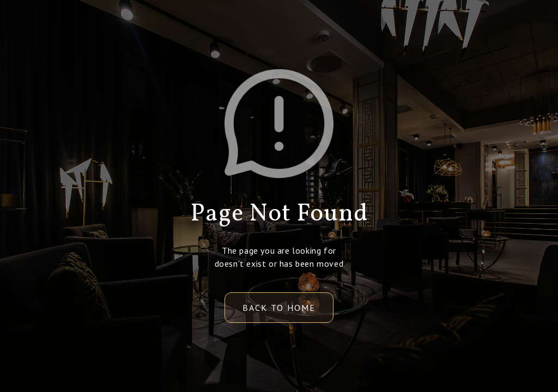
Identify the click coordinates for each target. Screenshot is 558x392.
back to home (279, 308)
